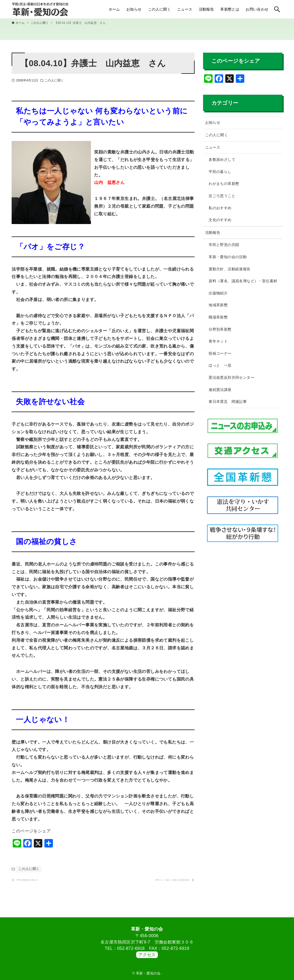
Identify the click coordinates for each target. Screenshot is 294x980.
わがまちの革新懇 (224, 184)
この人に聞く (54, 80)
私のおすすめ (220, 208)
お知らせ (213, 122)
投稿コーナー (220, 353)
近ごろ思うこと (222, 196)
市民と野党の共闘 (224, 245)
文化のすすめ (220, 220)
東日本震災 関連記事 (228, 402)
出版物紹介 (218, 293)
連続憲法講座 (220, 390)
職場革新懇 (218, 317)
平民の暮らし (220, 172)
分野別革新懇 (220, 329)
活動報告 (213, 233)
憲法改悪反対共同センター (231, 377)
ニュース (213, 147)
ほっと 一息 (220, 365)
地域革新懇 (218, 305)
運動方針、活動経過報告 (229, 269)
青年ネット (218, 341)
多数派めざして (222, 159)
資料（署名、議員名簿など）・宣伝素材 (243, 281)
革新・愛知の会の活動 (228, 257)
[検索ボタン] (277, 9)
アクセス (147, 955)
